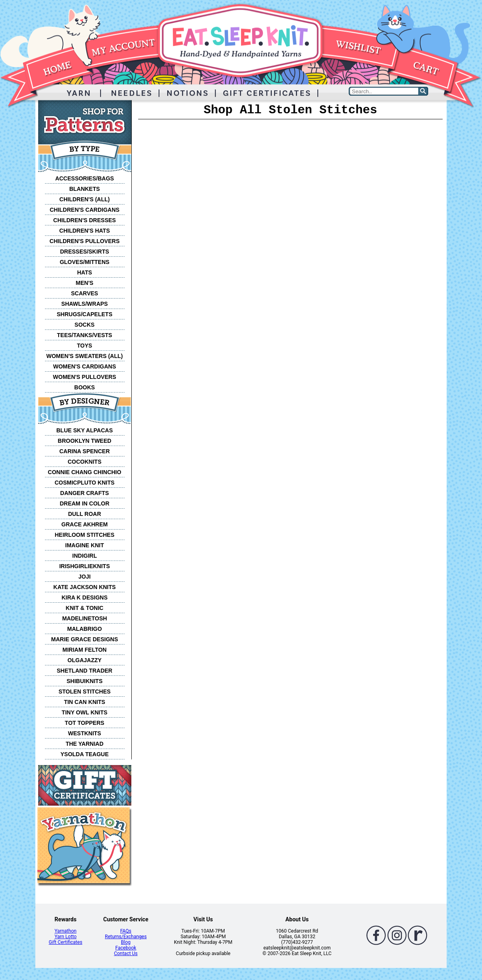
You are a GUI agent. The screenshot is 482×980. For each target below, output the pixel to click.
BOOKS (85, 387)
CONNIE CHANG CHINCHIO (85, 472)
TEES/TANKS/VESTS (85, 335)
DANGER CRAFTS (85, 493)
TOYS (85, 346)
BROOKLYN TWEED (85, 441)
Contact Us (126, 953)
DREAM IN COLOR (85, 503)
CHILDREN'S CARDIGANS (85, 210)
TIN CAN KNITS (85, 702)
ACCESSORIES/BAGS (84, 178)
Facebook (126, 948)
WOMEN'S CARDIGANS (85, 366)
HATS (85, 272)
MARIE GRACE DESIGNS (84, 639)
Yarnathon (66, 931)
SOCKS (85, 325)
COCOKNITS (85, 462)
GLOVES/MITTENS (85, 262)
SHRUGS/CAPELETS (84, 314)
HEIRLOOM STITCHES (85, 535)
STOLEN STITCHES (85, 692)
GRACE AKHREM (85, 524)
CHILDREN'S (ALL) (85, 199)
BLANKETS (84, 189)
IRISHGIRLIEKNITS (84, 566)
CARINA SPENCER (85, 451)
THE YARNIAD (84, 744)
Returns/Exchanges (126, 937)
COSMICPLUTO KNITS (85, 483)
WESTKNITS (84, 733)
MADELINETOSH (85, 618)
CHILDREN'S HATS (85, 231)
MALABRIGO (84, 629)
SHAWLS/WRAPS (85, 304)
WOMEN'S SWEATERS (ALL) (85, 356)
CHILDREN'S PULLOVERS (84, 241)
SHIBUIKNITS (85, 681)
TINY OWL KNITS (85, 712)
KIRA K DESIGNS (85, 597)
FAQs (126, 931)
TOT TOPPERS (84, 723)
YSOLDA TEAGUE (84, 754)
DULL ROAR (84, 514)
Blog (126, 942)
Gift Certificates (65, 942)
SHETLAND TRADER (84, 671)
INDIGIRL (85, 556)
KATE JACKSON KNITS (85, 587)
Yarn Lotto (66, 937)
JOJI (84, 577)
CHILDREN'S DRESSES (85, 220)
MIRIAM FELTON (85, 650)
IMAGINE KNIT (84, 545)
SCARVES (85, 293)
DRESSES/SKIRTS (84, 252)
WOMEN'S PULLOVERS (85, 377)
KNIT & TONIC (85, 608)
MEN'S (85, 283)
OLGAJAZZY (85, 660)
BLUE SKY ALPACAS (85, 430)
